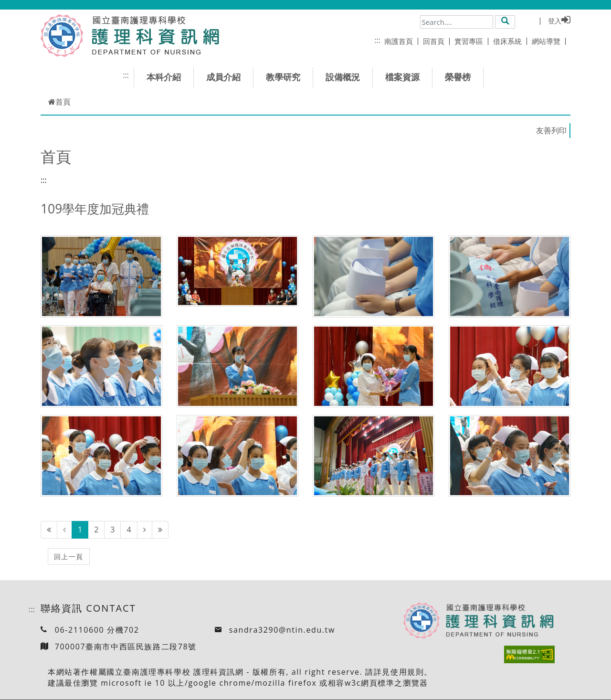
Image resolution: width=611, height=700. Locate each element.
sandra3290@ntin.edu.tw (282, 630)
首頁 (59, 102)
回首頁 (436, 41)
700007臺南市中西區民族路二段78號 (126, 647)
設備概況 (346, 77)
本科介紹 (167, 77)
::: (377, 40)
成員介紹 (226, 77)
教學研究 (286, 77)
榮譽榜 (461, 77)
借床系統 (510, 41)
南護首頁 (401, 41)
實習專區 (471, 41)
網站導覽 (549, 41)
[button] (505, 21)
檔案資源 (406, 77)
